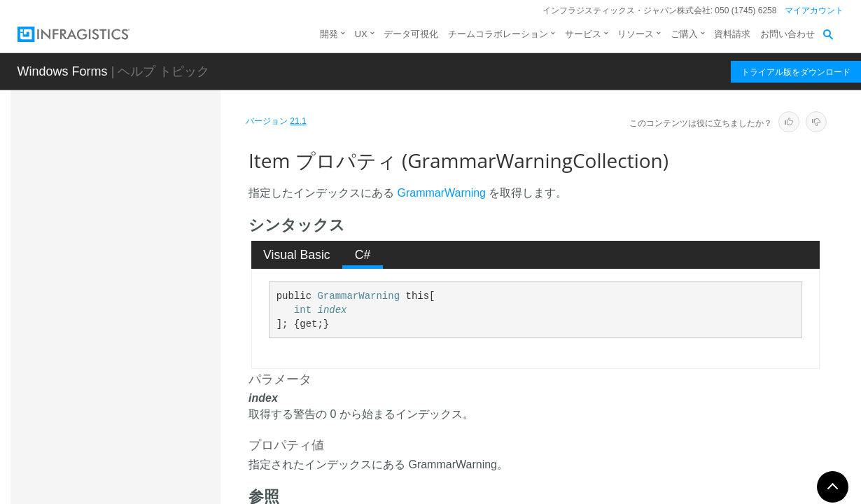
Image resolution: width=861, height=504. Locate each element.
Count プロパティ (153, 318)
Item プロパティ (150, 342)
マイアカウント (814, 10)
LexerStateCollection (134, 475)
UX (361, 34)
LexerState (113, 450)
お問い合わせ (787, 34)
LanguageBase (122, 377)
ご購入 (684, 34)
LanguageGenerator (133, 426)
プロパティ (126, 295)
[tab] (297, 255)
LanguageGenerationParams (152, 401)
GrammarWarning (128, 186)
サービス (583, 34)
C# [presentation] (363, 255)
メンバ (116, 271)
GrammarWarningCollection (151, 218)
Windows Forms (63, 71)
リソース (636, 34)
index (332, 310)
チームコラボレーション (498, 34)
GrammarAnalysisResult (142, 162)
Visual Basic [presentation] (297, 255)
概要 (111, 246)
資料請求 (732, 34)
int (303, 310)
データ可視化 (411, 34)
